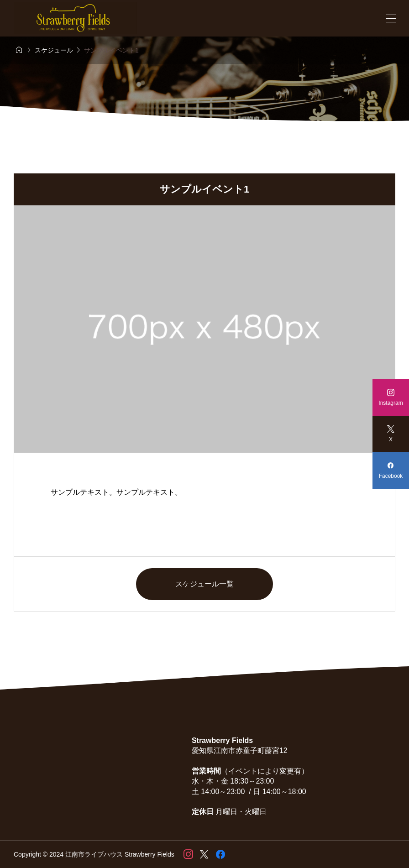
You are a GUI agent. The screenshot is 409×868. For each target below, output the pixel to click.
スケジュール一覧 (204, 584)
